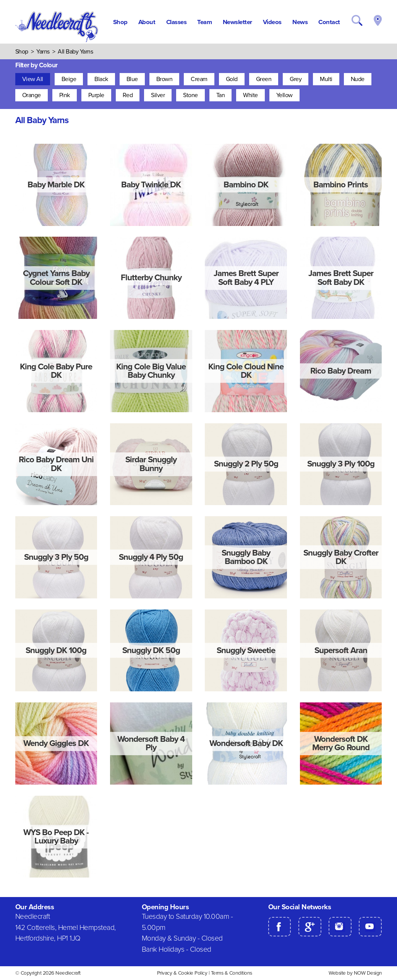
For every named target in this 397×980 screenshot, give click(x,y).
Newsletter (237, 22)
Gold (232, 79)
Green (264, 79)
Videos (272, 22)
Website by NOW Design (355, 973)
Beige (69, 79)
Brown (164, 79)
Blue (132, 79)
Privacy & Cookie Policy (182, 973)
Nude (358, 79)
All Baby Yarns (75, 52)
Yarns (43, 52)
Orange (32, 95)
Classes (177, 22)
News (300, 22)
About (147, 22)
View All (33, 79)
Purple (96, 95)
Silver (158, 95)
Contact (329, 22)
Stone (190, 95)
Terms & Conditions (232, 973)
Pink (65, 95)
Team (204, 22)
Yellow (284, 95)
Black (101, 79)
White (250, 95)
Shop (120, 22)
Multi (326, 79)
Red (128, 95)
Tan (221, 95)
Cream (199, 79)
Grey (296, 79)
